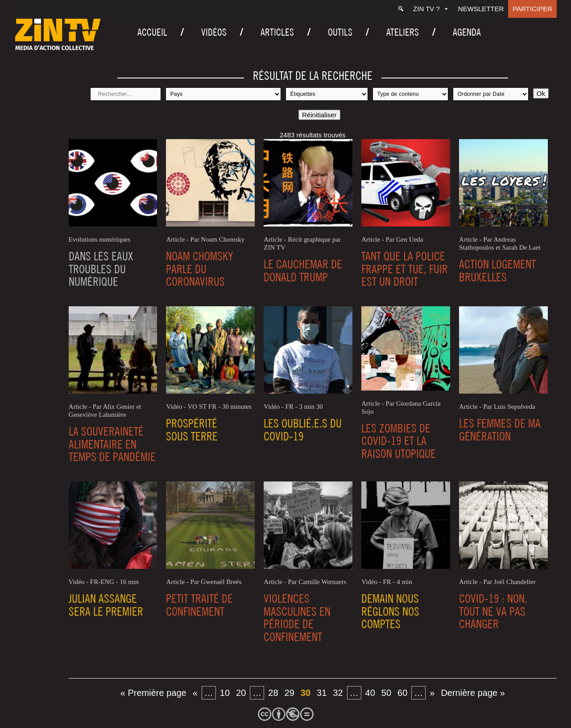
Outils (340, 32)
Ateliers (403, 32)
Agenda (467, 32)
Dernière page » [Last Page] (473, 693)
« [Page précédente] (195, 693)
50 (386, 693)
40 (370, 693)
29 (290, 693)
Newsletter (481, 9)
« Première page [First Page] (153, 693)
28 (273, 693)
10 (225, 693)
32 (338, 693)
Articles (277, 32)
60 (402, 693)
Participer (532, 9)
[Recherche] (401, 9)
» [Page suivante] (432, 693)
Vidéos (214, 32)
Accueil (152, 32)
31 (322, 693)
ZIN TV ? (431, 9)
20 (241, 693)
